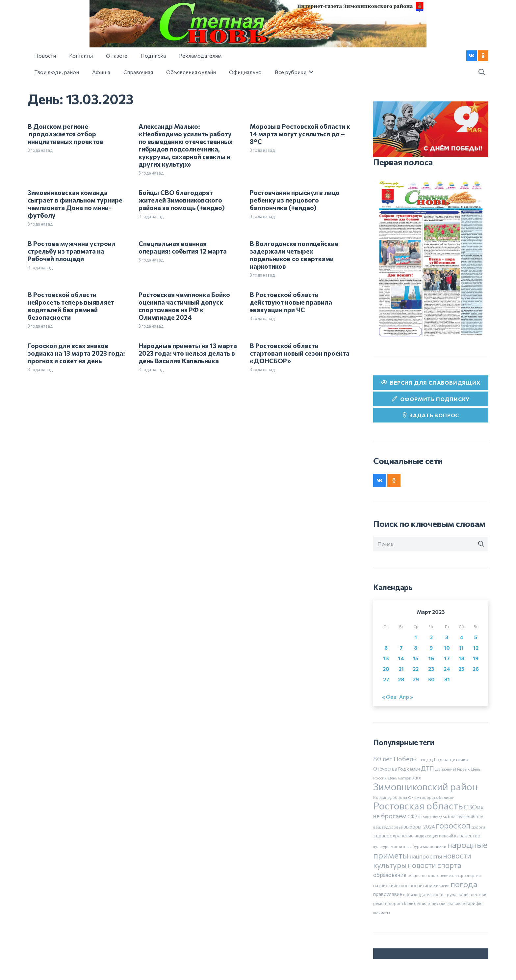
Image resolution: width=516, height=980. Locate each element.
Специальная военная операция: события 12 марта (183, 247)
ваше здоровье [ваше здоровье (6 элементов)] (388, 827)
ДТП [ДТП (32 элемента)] (427, 768)
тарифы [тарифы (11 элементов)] (474, 903)
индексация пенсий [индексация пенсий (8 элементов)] (434, 836)
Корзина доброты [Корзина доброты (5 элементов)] (390, 797)
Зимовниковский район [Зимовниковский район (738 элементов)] (425, 786)
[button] (481, 72)
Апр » (406, 697)
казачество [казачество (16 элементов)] (467, 835)
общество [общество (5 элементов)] (417, 875)
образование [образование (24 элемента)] (390, 875)
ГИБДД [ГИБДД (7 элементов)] (426, 760)
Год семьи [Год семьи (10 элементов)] (409, 769)
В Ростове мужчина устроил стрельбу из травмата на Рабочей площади (72, 251)
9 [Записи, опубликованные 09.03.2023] (431, 648)
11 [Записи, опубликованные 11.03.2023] (461, 648)
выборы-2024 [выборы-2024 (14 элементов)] (419, 827)
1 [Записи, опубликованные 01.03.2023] (416, 637)
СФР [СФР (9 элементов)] (412, 817)
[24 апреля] (431, 259)
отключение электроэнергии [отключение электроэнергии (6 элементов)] (454, 875)
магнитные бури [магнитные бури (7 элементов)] (406, 846)
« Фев (389, 697)
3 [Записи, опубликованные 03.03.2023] (447, 637)
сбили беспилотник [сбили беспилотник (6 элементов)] (420, 903)
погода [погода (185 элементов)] (464, 884)
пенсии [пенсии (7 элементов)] (443, 885)
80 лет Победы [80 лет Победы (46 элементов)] (395, 759)
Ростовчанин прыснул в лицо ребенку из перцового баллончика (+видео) (295, 200)
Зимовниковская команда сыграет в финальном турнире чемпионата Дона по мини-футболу (75, 204)
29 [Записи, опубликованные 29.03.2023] (416, 679)
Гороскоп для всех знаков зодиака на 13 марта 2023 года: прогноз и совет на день (76, 353)
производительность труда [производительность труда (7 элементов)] (430, 894)
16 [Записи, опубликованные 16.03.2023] (431, 658)
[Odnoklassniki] (483, 56)
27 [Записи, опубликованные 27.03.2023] (386, 679)
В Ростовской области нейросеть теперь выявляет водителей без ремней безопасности (71, 306)
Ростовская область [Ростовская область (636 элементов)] (418, 806)
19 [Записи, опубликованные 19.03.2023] (476, 658)
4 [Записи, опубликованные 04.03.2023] (462, 637)
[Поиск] (431, 544)
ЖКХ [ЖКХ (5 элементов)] (417, 778)
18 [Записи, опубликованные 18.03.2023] (462, 658)
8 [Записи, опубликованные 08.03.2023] (416, 648)
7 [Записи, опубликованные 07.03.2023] (401, 648)
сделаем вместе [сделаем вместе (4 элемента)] (452, 903)
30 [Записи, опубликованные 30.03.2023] (431, 679)
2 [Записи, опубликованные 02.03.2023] (431, 637)
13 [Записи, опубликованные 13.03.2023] (386, 658)
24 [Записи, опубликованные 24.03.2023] (447, 669)
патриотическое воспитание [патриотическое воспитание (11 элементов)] (404, 885)
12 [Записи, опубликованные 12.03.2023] (476, 648)
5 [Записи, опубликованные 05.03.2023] (476, 637)
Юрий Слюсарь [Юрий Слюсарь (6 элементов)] (433, 817)
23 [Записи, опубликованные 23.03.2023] (431, 669)
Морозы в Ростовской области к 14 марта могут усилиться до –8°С (300, 134)
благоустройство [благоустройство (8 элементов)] (466, 817)
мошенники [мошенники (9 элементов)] (435, 846)
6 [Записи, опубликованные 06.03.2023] (386, 648)
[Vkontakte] (472, 56)
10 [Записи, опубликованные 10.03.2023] (447, 648)
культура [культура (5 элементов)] (381, 846)
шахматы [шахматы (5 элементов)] (382, 912)
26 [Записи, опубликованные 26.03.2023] (476, 669)
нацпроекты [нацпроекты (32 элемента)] (426, 856)
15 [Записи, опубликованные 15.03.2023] (416, 658)
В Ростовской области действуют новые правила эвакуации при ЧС (291, 302)
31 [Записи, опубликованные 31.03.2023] (447, 679)
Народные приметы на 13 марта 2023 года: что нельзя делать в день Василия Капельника (188, 353)
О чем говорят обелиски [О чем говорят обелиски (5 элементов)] (431, 797)
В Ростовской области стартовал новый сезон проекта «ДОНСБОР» (300, 353)
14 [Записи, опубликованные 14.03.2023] (401, 658)
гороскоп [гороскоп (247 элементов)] (453, 825)
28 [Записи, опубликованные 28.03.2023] (401, 679)
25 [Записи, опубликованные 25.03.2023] (461, 669)
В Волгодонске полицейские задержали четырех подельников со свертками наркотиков (294, 255)
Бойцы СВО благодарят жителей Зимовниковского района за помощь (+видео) (182, 200)
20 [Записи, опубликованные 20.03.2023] (386, 669)
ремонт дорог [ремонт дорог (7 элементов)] (387, 903)
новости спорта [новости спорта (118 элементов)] (435, 865)
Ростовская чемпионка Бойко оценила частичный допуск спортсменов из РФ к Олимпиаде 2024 (184, 306)
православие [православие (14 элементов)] (388, 894)
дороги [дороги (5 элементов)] (478, 827)
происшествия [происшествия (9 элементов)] (472, 894)
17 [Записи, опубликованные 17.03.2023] (447, 658)
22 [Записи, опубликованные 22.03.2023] (416, 669)
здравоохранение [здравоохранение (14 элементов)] (393, 835)
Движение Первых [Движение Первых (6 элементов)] (452, 769)
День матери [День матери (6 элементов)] (400, 778)
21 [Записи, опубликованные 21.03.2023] (401, 669)
